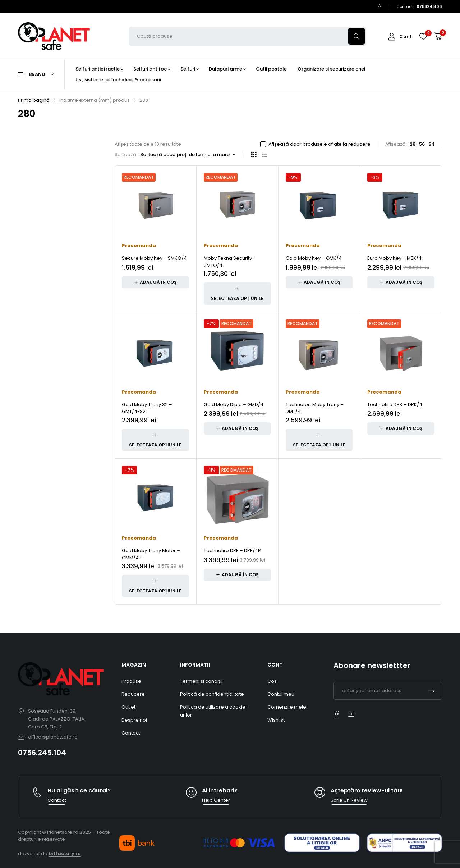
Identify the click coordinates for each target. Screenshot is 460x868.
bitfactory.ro (65, 853)
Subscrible (432, 691)
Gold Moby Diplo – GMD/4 (234, 405)
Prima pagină (34, 100)
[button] (155, 282)
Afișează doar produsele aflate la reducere (319, 144)
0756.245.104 (42, 753)
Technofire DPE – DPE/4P (232, 551)
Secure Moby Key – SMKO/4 (154, 258)
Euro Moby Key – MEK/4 (394, 258)
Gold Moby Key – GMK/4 (314, 258)
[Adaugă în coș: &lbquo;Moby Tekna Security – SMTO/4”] (237, 294)
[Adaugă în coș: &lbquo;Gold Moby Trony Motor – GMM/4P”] (155, 586)
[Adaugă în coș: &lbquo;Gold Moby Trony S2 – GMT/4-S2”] (155, 440)
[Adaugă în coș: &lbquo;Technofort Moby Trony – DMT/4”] (319, 440)
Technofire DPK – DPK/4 (395, 405)
